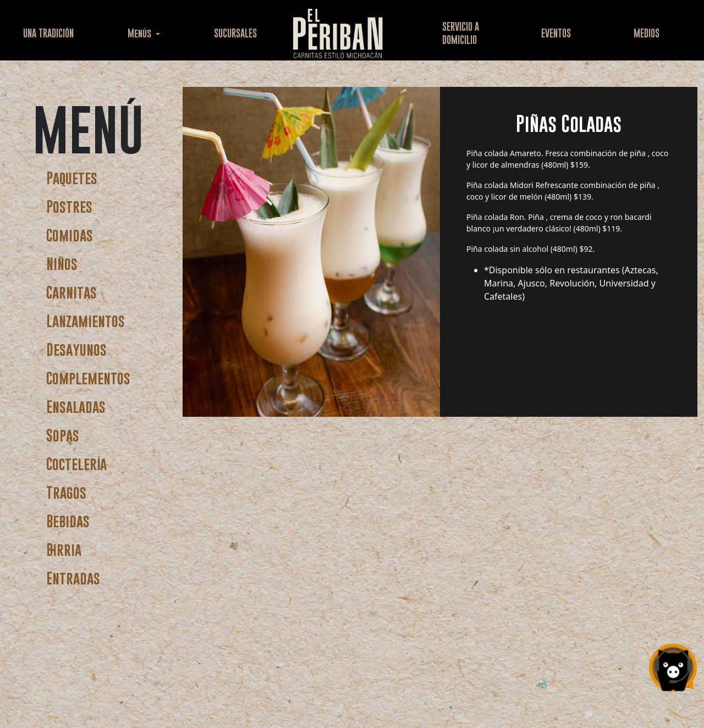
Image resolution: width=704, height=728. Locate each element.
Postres (69, 206)
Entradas (73, 578)
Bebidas (68, 521)
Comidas (70, 235)
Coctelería (76, 464)
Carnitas (71, 292)
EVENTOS (556, 33)
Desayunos (76, 349)
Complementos (88, 378)
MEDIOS (647, 33)
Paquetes (72, 178)
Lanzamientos (86, 321)
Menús (141, 33)
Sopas (63, 435)
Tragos (66, 492)
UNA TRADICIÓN (48, 33)
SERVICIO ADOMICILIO (461, 33)
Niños (62, 264)
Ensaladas (76, 407)
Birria (64, 550)
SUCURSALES (235, 33)
